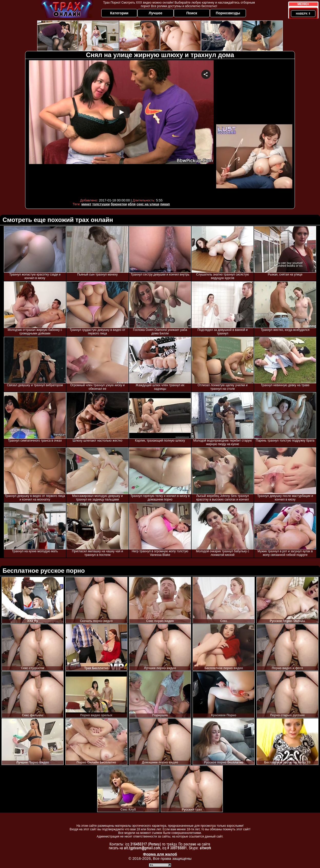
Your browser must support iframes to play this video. (121, 128)
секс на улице (148, 204)
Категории (119, 13)
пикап (165, 204)
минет (86, 204)
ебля (132, 204)
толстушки (101, 204)
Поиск (192, 13)
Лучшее (156, 13)
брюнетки (119, 204)
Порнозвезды (228, 13)
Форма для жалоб (160, 854)
